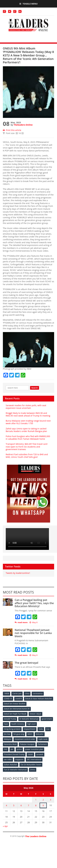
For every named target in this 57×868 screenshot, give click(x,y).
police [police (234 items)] (19, 749)
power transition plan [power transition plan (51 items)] (34, 749)
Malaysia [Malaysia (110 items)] (8, 739)
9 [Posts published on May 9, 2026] (43, 805)
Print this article (12, 130)
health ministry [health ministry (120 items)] (18, 724)
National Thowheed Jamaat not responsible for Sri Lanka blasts (33, 633)
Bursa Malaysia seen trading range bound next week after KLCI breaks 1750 (28, 422)
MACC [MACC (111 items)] (30, 734)
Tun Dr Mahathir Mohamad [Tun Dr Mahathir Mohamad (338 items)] (15, 770)
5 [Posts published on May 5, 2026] (14, 805)
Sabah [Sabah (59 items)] (30, 754)
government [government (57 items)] (47, 719)
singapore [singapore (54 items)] (19, 759)
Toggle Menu (29, 4)
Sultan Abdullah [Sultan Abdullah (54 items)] (11, 765)
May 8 (33, 622)
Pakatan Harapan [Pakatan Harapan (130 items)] (27, 744)
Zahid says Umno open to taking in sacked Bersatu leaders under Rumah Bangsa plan (26, 430)
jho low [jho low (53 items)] (7, 734)
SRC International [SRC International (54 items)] (34, 759)
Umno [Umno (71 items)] (33, 770)
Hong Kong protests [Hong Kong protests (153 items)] (12, 729)
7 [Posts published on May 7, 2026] (29, 805)
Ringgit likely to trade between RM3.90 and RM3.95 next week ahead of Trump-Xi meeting (28, 414)
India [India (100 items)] (41, 729)
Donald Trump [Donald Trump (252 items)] (10, 719)
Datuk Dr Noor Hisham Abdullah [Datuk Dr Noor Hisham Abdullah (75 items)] (39, 699)
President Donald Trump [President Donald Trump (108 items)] (14, 754)
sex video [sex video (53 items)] (8, 759)
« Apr (5, 826)
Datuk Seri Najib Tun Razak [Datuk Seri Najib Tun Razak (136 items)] (15, 714)
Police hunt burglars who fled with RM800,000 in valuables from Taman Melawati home (28, 438)
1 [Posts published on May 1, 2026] (36, 800)
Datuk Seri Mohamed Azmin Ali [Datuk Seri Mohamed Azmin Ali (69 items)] (17, 709)
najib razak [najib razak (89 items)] (43, 739)
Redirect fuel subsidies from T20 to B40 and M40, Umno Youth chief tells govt (27, 456)
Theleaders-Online (23, 125)
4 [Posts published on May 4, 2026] (6, 805)
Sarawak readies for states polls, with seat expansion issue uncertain (26, 407)
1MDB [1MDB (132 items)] (7, 693)
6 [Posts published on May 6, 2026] (21, 805)
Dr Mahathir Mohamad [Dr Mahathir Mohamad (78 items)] (29, 719)
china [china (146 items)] (27, 693)
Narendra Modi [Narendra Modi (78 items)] (10, 744)
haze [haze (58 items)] (6, 724)
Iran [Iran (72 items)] (48, 729)
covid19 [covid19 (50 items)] (19, 699)
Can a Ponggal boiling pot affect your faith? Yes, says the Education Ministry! (34, 603)
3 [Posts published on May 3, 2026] (51, 800)
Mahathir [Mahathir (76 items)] (40, 734)
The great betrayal (26, 663)
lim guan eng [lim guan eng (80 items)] (19, 734)
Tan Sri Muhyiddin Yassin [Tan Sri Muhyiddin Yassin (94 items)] (31, 765)
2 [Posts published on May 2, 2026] (43, 800)
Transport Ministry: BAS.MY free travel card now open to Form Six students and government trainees (27, 447)
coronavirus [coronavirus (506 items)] (38, 693)
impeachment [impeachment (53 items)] (30, 729)
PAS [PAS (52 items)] (6, 749)
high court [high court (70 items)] (32, 724)
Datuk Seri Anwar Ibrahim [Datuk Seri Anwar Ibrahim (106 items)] (15, 704)
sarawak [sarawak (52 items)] (40, 754)
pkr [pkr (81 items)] (12, 749)
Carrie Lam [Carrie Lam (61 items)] (17, 693)
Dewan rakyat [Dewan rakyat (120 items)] (35, 714)
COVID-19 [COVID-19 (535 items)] (8, 699)
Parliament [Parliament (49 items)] (42, 744)
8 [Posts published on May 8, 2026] (36, 805)
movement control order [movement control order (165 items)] (25, 739)
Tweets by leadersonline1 (18, 573)
